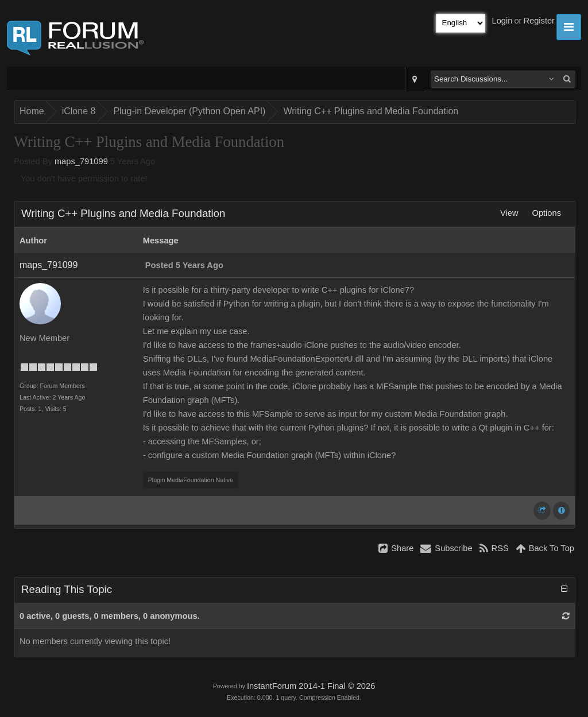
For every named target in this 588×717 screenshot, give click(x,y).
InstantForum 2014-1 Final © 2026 (311, 686)
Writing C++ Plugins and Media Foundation (371, 111)
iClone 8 (79, 111)
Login (502, 21)
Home (32, 111)
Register (539, 21)
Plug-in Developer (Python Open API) (189, 111)
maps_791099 (81, 161)
